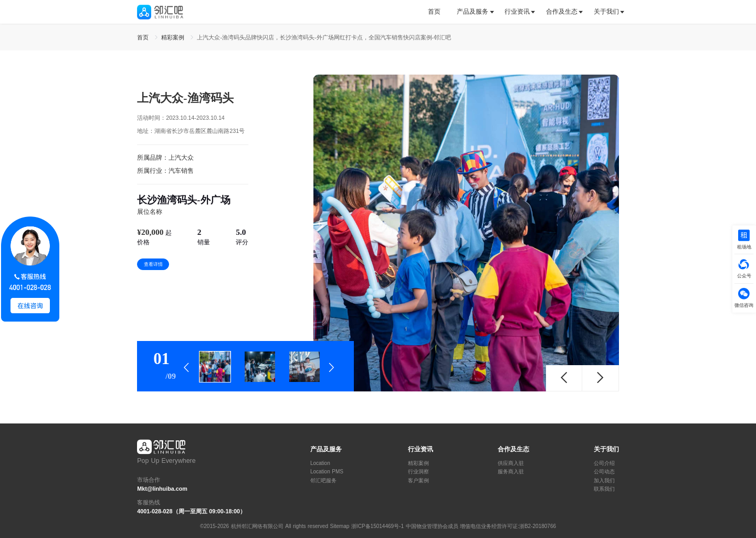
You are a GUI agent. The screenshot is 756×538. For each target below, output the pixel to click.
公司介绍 (604, 463)
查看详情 (153, 264)
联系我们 (604, 489)
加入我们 (604, 481)
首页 (434, 12)
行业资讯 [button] (517, 12)
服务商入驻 (511, 472)
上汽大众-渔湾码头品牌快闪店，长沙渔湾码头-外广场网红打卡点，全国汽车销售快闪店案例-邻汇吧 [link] (324, 37)
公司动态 (604, 472)
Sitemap (340, 526)
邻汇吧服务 (323, 481)
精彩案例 (418, 463)
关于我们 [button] (606, 12)
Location (320, 463)
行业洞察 (418, 472)
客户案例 (418, 481)
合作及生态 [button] (562, 12)
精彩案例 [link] (174, 37)
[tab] (438, 12)
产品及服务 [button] (472, 12)
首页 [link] (144, 37)
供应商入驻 (511, 463)
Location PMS (327, 472)
